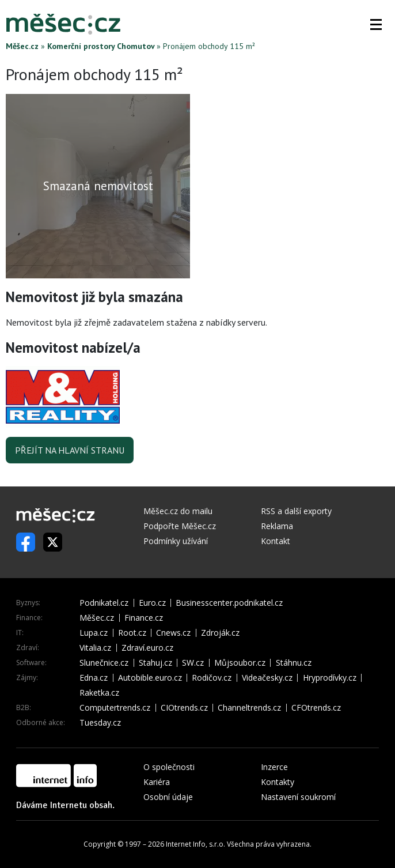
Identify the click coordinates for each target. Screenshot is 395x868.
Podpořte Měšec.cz (180, 526)
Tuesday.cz (100, 723)
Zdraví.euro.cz (147, 648)
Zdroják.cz (220, 633)
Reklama (277, 526)
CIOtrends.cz (184, 708)
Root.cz (132, 633)
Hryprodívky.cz (330, 678)
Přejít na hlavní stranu (70, 450)
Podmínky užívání (176, 541)
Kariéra (157, 782)
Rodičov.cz (212, 678)
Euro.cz (152, 603)
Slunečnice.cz (104, 663)
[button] (376, 24)
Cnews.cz (173, 633)
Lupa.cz (94, 633)
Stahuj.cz (155, 663)
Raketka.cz (99, 693)
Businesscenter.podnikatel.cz (229, 603)
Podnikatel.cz (104, 603)
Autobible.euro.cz (150, 678)
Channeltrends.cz (249, 708)
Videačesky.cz (267, 678)
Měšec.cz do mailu (178, 511)
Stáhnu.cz (294, 663)
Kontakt (276, 541)
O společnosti (169, 767)
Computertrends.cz (115, 708)
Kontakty (278, 782)
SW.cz (193, 663)
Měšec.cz (22, 46)
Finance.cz (144, 618)
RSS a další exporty (296, 511)
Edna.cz (94, 678)
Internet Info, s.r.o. (195, 844)
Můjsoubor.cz (240, 663)
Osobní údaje (168, 797)
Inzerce (274, 767)
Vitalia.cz (95, 648)
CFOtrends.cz (316, 708)
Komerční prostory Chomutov (101, 46)
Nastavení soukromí (298, 797)
